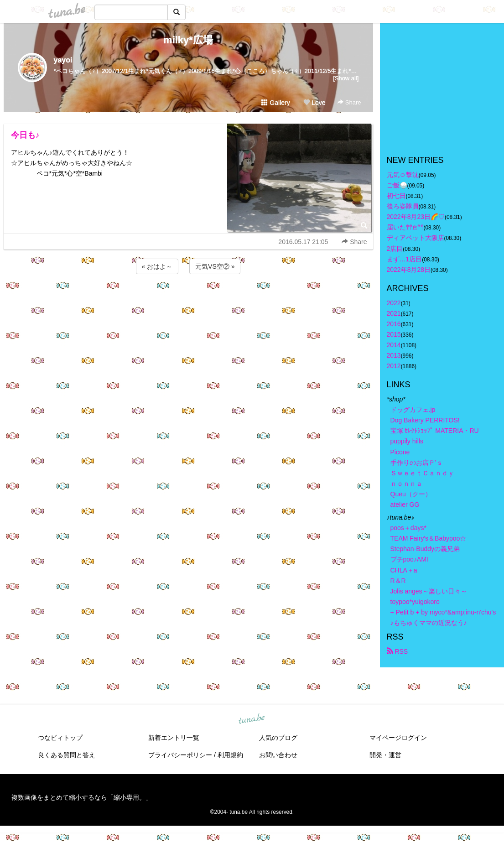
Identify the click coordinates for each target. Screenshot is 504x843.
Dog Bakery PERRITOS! (425, 420)
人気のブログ (278, 738)
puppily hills (410, 441)
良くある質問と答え (67, 755)
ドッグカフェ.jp (413, 410)
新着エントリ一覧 (174, 738)
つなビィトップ (60, 738)
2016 (394, 324)
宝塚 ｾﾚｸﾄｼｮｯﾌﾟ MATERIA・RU (435, 431)
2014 (394, 345)
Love (314, 103)
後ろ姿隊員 (403, 206)
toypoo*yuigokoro (415, 602)
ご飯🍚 (397, 185)
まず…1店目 (405, 259)
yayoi (63, 60)
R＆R (398, 581)
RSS (397, 651)
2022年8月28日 (409, 270)
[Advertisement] (188, 301)
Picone (400, 452)
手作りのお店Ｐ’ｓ (417, 463)
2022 (394, 303)
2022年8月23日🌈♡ (416, 217)
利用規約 (230, 755)
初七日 (396, 196)
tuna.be (252, 719)
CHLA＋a (404, 570)
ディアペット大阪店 (416, 238)
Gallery (275, 103)
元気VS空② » (215, 266)
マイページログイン (398, 738)
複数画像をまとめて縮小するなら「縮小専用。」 (82, 797)
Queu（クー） (411, 494)
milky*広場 (188, 40)
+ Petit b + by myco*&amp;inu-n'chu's (443, 612)
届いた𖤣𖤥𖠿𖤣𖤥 (405, 227)
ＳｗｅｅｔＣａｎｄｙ (422, 473)
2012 (394, 366)
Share (349, 102)
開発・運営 (385, 755)
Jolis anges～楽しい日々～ (429, 591)
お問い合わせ (278, 755)
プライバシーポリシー (180, 755)
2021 (394, 313)
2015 (394, 334)
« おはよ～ (157, 266)
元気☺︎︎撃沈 (403, 175)
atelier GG (405, 505)
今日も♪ (25, 135)
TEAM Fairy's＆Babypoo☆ (429, 538)
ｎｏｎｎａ (406, 484)
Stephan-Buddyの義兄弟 (425, 549)
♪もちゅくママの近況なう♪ (429, 623)
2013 (394, 355)
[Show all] (346, 78)
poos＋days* (408, 528)
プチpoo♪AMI (409, 559)
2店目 (395, 249)
